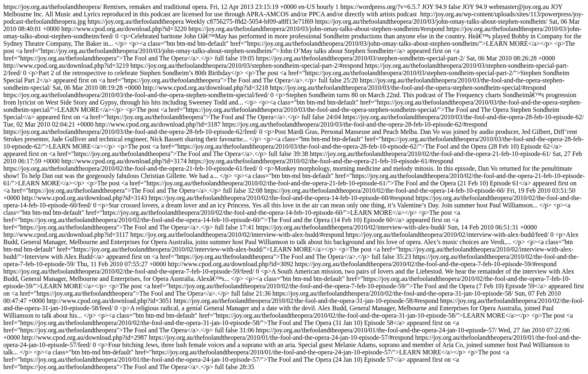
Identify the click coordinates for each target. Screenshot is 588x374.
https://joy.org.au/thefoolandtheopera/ (294, 187)
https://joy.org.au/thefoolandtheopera (294, 187)
